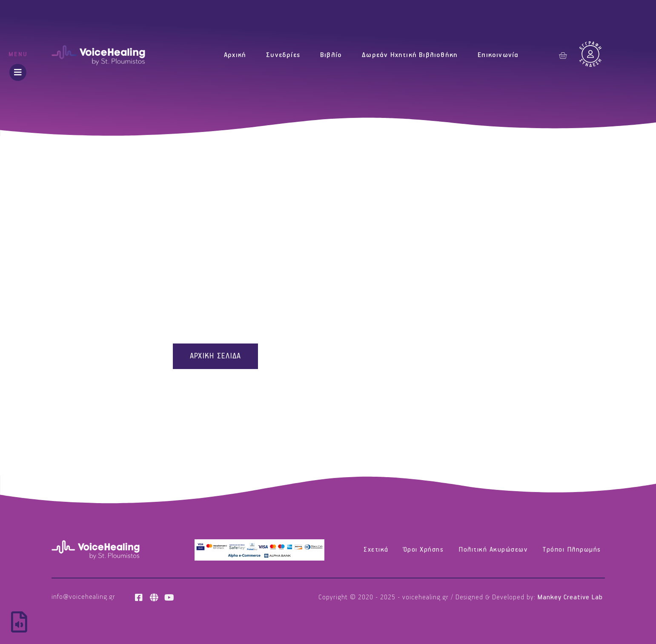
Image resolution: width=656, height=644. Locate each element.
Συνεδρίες (283, 55)
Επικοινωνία (498, 55)
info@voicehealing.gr (83, 597)
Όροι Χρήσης (424, 550)
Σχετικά (376, 550)
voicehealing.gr (425, 597)
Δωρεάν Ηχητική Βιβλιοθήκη (410, 55)
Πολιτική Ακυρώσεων (493, 550)
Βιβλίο (331, 55)
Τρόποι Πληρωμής (572, 550)
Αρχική (235, 55)
